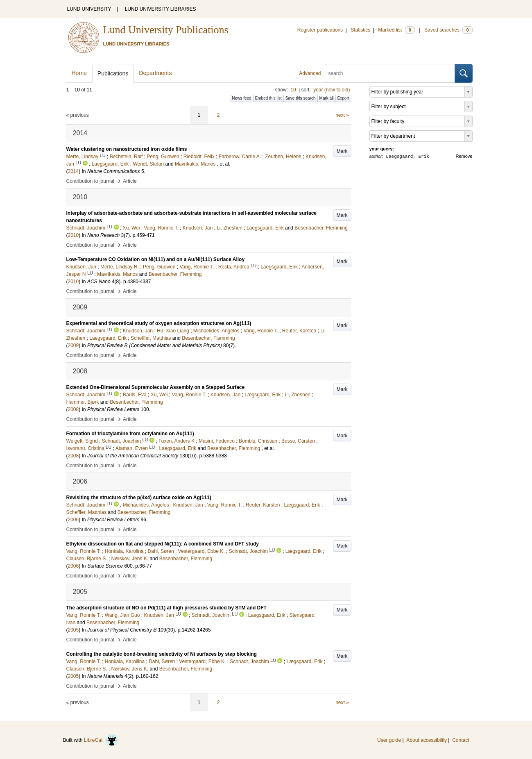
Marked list (396, 30)
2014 (74, 171)
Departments (155, 73)
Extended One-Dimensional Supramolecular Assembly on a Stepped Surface (156, 387)
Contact (461, 740)
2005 (74, 630)
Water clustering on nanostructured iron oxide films (127, 149)
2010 (74, 235)
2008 (74, 409)
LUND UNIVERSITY (89, 9)
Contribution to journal (90, 181)
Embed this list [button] (268, 98)
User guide (389, 740)
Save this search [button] (301, 98)
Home (79, 73)
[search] (390, 73)
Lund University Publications (166, 30)
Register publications (320, 30)
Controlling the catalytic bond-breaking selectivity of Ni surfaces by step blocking (162, 654)
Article (130, 181)
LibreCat (101, 740)
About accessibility (427, 740)
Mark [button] (342, 151)
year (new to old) (332, 90)
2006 (74, 520)
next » (342, 115)
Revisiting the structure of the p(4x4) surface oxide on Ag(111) (139, 498)
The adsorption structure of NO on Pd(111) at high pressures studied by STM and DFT (166, 608)
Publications (113, 73)
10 (293, 90)
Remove (464, 156)
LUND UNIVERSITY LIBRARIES (161, 9)
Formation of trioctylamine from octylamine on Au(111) (130, 434)
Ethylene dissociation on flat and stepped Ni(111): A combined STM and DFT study (163, 544)
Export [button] (343, 98)
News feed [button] (241, 98)
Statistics (360, 30)
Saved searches (448, 30)
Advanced (310, 73)
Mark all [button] (327, 98)
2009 (74, 345)
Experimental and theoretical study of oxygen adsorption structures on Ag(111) (159, 323)
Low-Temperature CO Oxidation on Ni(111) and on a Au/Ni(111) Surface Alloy (156, 259)
